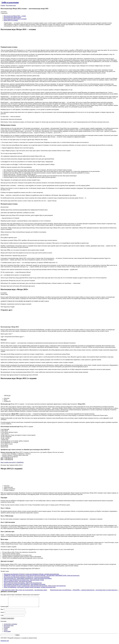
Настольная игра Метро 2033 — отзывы (15, 16)
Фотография (7, 633)
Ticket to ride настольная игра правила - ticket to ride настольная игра (23, 583)
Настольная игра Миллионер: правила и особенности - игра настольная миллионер (27, 577)
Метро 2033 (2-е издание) (11, 20)
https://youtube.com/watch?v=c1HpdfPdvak (12, 462)
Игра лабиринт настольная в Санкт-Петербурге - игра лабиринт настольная (25, 584)
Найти (17, 637)
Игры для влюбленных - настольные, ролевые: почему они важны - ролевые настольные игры (30, 587)
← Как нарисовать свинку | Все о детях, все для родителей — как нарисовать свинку (24, 590)
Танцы (6, 632)
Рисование (7, 629)
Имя (2, 611)
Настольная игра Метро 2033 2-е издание (15, 19)
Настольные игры (9, 627)
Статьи (6, 630)
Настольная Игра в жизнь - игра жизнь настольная (18, 581)
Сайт (2, 617)
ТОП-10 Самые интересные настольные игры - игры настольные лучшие (24, 580)
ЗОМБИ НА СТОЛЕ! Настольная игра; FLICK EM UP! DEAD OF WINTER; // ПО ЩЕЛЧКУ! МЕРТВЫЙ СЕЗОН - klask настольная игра (42, 575)
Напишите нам (5, 643)
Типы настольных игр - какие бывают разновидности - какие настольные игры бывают (28, 578)
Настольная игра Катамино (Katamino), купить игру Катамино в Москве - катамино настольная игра (31, 574)
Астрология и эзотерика (10, 626)
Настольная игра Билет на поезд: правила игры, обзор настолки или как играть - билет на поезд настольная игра (35, 586)
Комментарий (4, 608)
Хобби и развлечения (10, 2)
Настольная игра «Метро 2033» (12, 17)
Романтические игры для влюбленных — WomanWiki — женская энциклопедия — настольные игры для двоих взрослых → (84, 590)
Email (3, 614)
